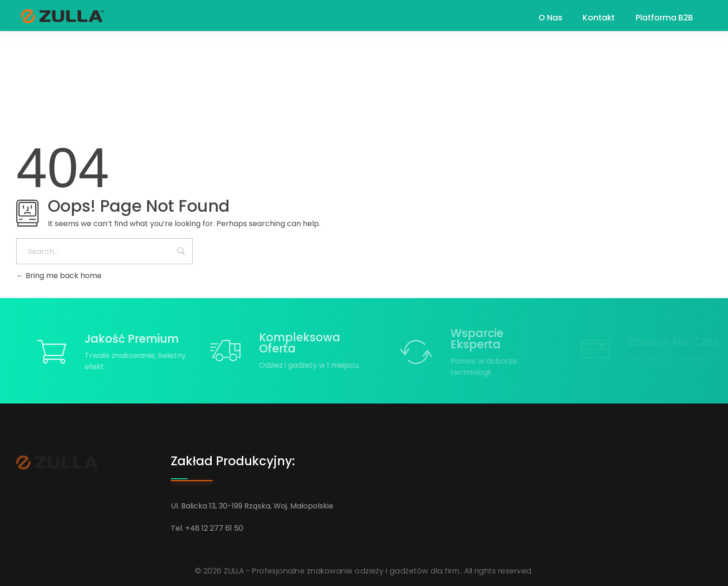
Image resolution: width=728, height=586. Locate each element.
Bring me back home (59, 276)
